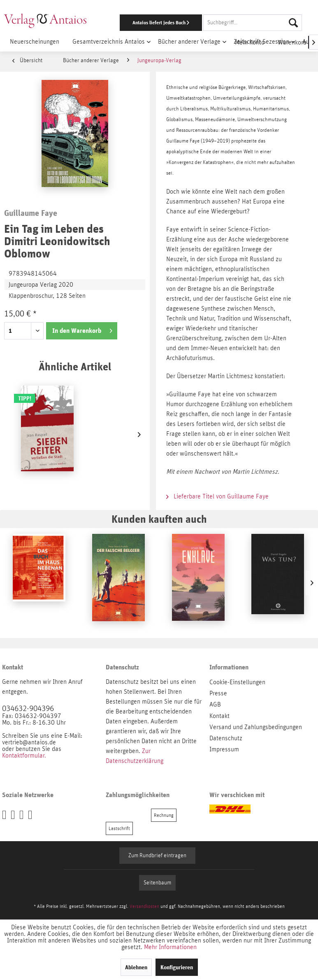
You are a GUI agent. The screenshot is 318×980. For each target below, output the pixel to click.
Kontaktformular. (24, 755)
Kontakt (219, 716)
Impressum (224, 749)
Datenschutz (226, 738)
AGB (215, 704)
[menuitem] (207, 23)
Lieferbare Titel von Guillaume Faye (217, 496)
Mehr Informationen (170, 947)
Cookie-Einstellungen (237, 682)
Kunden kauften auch (159, 519)
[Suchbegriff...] (253, 23)
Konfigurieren (177, 967)
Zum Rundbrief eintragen (157, 856)
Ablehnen (136, 967)
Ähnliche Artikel (75, 366)
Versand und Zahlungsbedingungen (256, 727)
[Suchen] (293, 23)
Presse (218, 693)
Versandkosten (144, 906)
